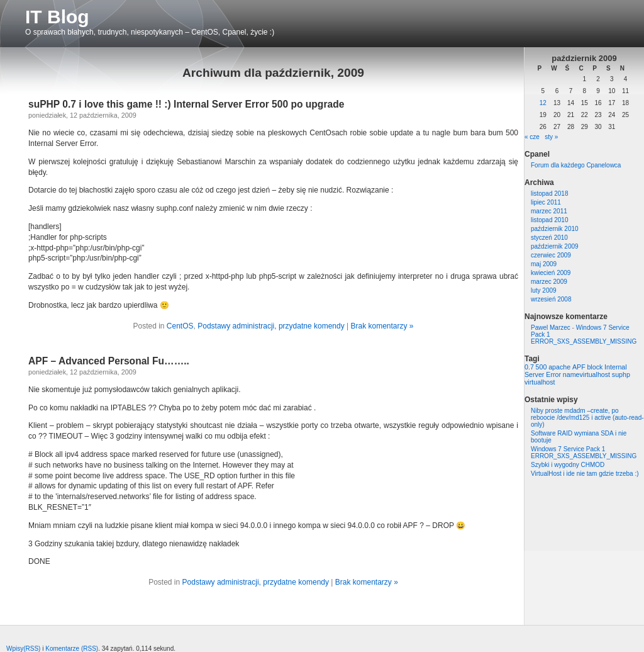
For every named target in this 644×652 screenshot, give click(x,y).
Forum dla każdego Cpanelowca (576, 165)
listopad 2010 (550, 220)
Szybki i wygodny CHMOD (568, 465)
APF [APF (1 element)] (579, 367)
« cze (532, 137)
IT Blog (57, 17)
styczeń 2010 (549, 238)
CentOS (180, 326)
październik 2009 (555, 246)
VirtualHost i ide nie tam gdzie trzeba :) (585, 474)
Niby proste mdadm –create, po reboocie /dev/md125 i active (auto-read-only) (587, 418)
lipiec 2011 (546, 202)
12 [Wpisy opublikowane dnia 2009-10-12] (543, 103)
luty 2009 (544, 290)
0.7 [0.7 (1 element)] (529, 367)
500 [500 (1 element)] (541, 367)
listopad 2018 (550, 194)
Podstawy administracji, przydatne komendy (271, 326)
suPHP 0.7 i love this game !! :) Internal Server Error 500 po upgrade (186, 104)
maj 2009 (544, 264)
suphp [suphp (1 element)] (621, 374)
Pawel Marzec (551, 328)
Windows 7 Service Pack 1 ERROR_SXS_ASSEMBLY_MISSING (584, 452)
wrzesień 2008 (551, 299)
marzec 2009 (549, 282)
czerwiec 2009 (551, 255)
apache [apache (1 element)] (559, 367)
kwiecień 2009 (551, 273)
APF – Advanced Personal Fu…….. (109, 361)
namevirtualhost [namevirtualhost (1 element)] (586, 374)
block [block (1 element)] (595, 367)
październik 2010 (555, 229)
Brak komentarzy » (382, 326)
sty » (551, 137)
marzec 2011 (549, 211)
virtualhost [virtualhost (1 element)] (540, 382)
